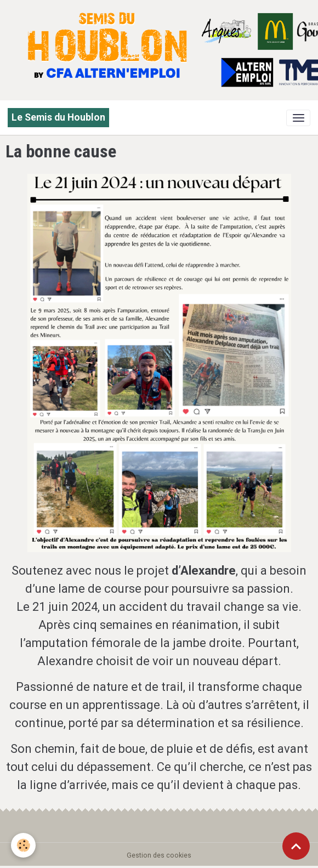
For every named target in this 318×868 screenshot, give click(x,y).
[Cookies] (23, 845)
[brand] (58, 118)
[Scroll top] (296, 846)
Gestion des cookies (159, 855)
